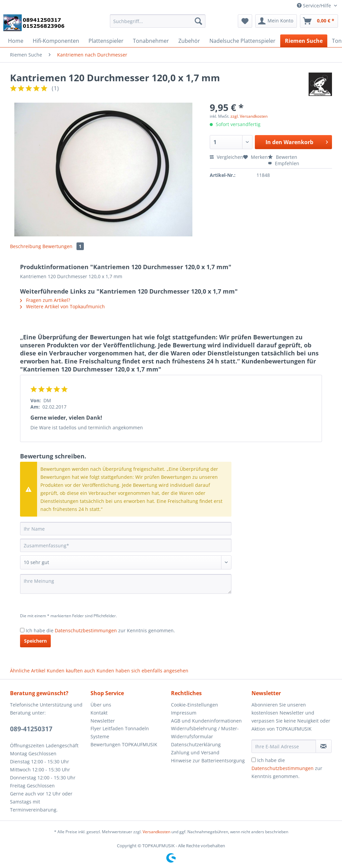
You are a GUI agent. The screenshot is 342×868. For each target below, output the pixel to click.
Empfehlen (284, 163)
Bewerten (283, 157)
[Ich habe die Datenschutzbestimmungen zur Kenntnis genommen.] (22, 630)
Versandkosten (156, 832)
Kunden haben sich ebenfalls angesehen (142, 671)
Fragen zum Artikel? (45, 300)
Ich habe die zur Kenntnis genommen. (100, 630)
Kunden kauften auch (71, 671)
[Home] (16, 41)
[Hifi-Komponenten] (56, 41)
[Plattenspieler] (106, 41)
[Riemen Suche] (304, 41)
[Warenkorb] (319, 21)
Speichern (35, 641)
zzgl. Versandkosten (249, 116)
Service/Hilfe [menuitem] (315, 6)
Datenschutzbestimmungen (86, 630)
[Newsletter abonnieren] (324, 746)
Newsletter (103, 721)
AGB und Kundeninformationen (206, 721)
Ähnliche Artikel (28, 671)
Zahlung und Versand (195, 752)
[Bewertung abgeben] (126, 562)
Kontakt (99, 713)
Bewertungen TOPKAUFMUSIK (124, 744)
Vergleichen (226, 157)
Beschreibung (26, 246)
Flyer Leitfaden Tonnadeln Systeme (120, 732)
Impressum (184, 713)
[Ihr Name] (126, 529)
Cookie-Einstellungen (195, 705)
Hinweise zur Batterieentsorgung (208, 761)
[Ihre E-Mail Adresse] (284, 746)
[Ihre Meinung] (126, 584)
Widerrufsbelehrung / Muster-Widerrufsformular (205, 732)
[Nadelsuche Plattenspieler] (242, 41)
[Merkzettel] (245, 21)
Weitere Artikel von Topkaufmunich (62, 306)
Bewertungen (63, 246)
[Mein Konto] (276, 21)
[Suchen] (198, 21)
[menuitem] (158, 24)
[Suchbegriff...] (158, 21)
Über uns (101, 705)
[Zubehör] (189, 41)
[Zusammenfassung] (126, 545)
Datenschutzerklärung (196, 744)
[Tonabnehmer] (151, 41)
